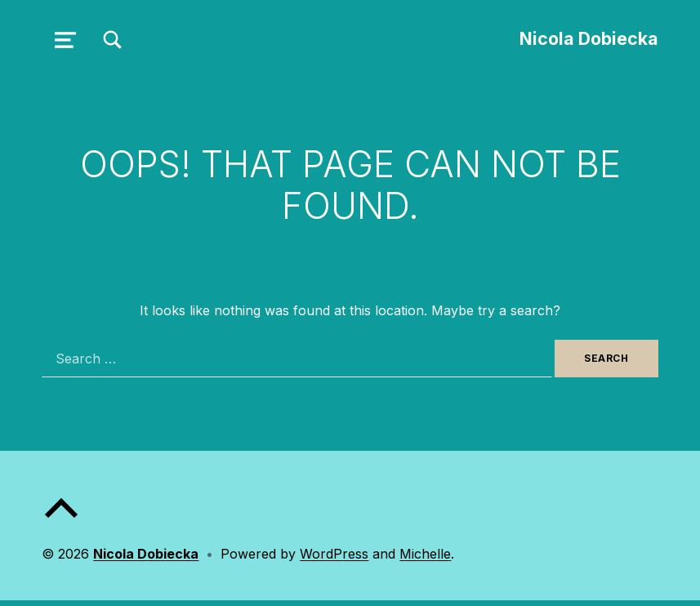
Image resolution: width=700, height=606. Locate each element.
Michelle (425, 554)
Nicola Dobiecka (589, 38)
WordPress (334, 554)
